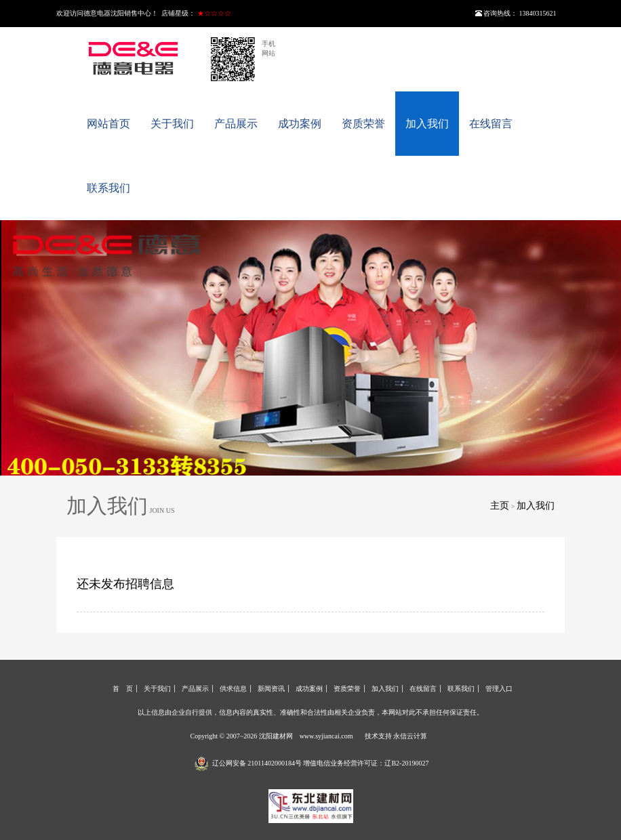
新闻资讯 (271, 689)
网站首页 (108, 124)
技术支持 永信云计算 (396, 736)
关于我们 (172, 124)
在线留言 (491, 124)
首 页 (123, 689)
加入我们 (427, 124)
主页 (500, 506)
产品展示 (236, 124)
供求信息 (233, 689)
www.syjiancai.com (326, 736)
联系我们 (108, 188)
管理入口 (499, 689)
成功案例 (300, 124)
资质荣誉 (363, 124)
